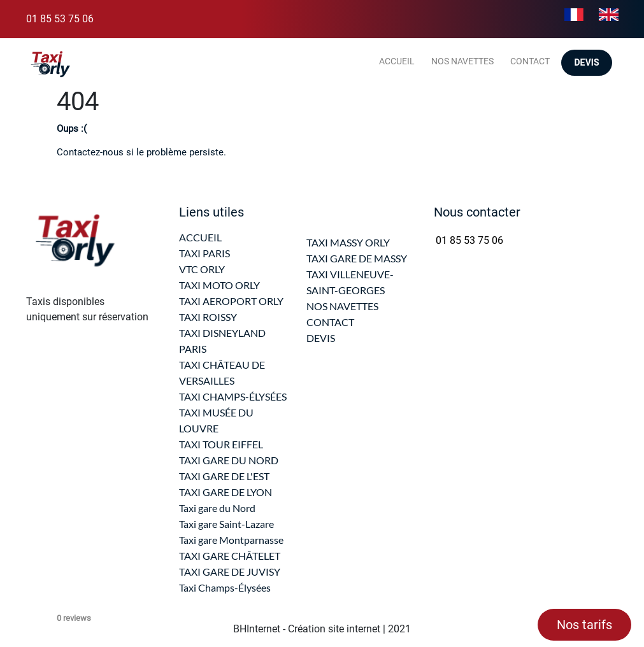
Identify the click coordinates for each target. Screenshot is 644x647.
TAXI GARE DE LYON (225, 492)
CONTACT (330, 322)
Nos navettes (462, 61)
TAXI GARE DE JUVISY (230, 572)
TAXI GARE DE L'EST (224, 476)
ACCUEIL (200, 237)
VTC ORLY (202, 269)
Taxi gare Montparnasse (231, 540)
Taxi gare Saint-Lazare (226, 524)
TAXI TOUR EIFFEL (221, 444)
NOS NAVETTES (342, 306)
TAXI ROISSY (208, 317)
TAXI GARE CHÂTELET (230, 556)
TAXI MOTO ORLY (219, 285)
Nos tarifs (584, 625)
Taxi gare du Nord (217, 508)
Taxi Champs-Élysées (225, 587)
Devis (586, 63)
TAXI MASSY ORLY (348, 242)
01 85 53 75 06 (60, 19)
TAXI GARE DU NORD (229, 460)
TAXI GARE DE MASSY (357, 258)
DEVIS (321, 338)
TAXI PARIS (204, 253)
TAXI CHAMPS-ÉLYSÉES (233, 396)
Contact (530, 61)
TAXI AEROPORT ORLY (231, 301)
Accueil (397, 61)
